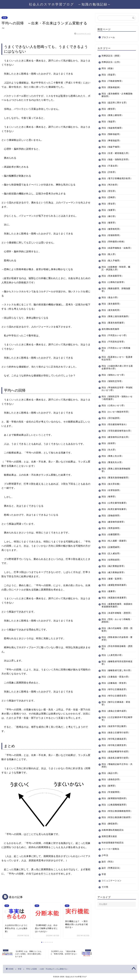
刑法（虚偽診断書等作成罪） (114, 787)
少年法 (105, 900)
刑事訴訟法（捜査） (112, 56)
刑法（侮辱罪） (109, 520)
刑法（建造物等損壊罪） (114, 546)
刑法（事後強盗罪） (112, 141)
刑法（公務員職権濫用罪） (115, 844)
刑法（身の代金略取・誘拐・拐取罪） (114, 656)
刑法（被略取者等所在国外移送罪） (115, 689)
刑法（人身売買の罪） (113, 682)
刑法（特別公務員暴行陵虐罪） (115, 861)
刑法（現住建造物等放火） (115, 440)
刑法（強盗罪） (109, 122)
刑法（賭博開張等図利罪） (115, 838)
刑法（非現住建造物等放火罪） (115, 448)
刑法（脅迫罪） (109, 212)
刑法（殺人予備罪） (112, 271)
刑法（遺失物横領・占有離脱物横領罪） (115, 95)
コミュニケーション (112, 926)
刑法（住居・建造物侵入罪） (114, 155)
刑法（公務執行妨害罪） (114, 293)
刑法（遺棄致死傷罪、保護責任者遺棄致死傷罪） (115, 629)
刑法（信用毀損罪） (112, 584)
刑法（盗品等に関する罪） (115, 103)
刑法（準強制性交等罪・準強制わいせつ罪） (115, 402)
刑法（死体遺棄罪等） (113, 286)
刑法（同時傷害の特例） (114, 250)
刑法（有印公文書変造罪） (115, 727)
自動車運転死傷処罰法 (113, 875)
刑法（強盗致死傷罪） (113, 128)
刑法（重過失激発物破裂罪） (114, 500)
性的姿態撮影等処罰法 (113, 888)
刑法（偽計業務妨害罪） (114, 590)
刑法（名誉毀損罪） (112, 514)
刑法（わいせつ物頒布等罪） (114, 426)
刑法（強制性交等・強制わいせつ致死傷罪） (115, 411)
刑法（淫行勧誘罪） (112, 434)
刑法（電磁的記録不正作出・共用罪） (114, 805)
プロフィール (108, 37)
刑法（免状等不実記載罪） (115, 758)
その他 (105, 932)
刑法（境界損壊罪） (112, 552)
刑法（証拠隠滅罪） (112, 571)
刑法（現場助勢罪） (112, 243)
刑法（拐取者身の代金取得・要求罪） (114, 665)
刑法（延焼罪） (109, 465)
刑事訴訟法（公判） (112, 62)
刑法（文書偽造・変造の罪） (114, 707)
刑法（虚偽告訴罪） (112, 819)
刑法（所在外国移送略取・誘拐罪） (115, 674)
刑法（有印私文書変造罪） (115, 780)
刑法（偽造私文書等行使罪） (114, 796)
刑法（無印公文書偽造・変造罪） (115, 735)
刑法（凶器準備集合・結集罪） (115, 257)
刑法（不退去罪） (110, 171)
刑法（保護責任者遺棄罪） (115, 622)
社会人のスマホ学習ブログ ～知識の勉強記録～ (70, 4)
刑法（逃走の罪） (110, 308)
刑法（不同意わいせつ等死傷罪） (115, 363)
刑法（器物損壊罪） (112, 539)
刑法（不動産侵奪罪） (113, 81)
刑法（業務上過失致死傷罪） (114, 328)
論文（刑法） (108, 907)
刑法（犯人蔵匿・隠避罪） (115, 565)
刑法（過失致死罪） (112, 321)
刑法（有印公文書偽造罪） (115, 721)
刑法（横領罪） (109, 109)
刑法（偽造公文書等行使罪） (114, 766)
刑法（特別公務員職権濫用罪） (115, 852)
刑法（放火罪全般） (112, 508)
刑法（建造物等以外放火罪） (114, 457)
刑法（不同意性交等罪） (114, 355)
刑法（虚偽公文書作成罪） (115, 743)
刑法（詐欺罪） (109, 177)
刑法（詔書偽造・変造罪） (115, 715)
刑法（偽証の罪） (110, 813)
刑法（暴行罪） (109, 224)
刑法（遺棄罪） (109, 615)
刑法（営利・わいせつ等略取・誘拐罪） (115, 647)
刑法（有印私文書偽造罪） (115, 773)
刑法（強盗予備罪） (112, 147)
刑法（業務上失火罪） (113, 477)
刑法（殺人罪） (109, 265)
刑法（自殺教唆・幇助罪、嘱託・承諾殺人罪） (115, 279)
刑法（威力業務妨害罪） (114, 596)
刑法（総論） (108, 68)
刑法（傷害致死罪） (112, 237)
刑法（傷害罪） (109, 231)
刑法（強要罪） (109, 218)
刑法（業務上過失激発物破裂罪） (115, 491)
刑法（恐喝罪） (109, 205)
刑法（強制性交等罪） (113, 394)
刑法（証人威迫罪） (112, 577)
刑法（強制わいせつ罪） (114, 388)
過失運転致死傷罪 (110, 342)
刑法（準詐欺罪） (110, 193)
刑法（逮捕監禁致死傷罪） (115, 609)
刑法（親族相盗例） (112, 87)
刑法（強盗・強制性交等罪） (114, 163)
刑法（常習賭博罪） (112, 832)
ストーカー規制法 (110, 894)
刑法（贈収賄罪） (110, 869)
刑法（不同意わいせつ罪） (115, 349)
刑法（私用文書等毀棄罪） (115, 533)
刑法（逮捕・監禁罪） (113, 603)
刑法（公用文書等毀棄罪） (115, 527)
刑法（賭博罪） (109, 825)
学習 (5, 18)
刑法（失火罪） (109, 471)
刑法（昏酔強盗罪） (112, 134)
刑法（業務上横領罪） (113, 115)
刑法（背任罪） (109, 199)
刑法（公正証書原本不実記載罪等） (115, 750)
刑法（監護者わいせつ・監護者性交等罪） (115, 372)
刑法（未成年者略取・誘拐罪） (115, 638)
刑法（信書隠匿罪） (112, 558)
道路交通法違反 (109, 881)
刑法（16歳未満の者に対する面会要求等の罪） (115, 381)
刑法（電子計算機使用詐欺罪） (115, 185)
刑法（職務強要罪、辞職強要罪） (115, 300)
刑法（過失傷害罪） (112, 314)
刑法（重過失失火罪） (113, 484)
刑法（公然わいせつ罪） (114, 419)
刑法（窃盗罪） (109, 75)
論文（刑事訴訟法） (112, 913)
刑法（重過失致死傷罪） (114, 336)
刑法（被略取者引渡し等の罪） (115, 698)
